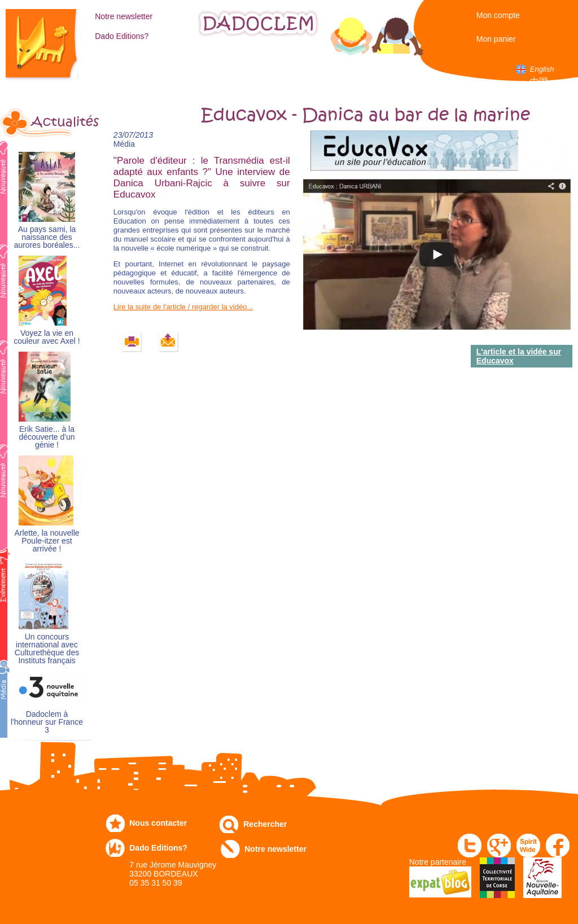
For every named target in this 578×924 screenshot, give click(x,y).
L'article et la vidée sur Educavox (519, 356)
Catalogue (124, 69)
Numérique (335, 69)
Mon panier (496, 39)
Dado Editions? (122, 36)
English (542, 69)
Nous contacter (158, 823)
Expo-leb (220, 73)
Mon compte (498, 15)
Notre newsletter (124, 16)
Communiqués (278, 69)
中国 (539, 82)
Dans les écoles (384, 73)
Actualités (61, 122)
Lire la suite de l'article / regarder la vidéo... (183, 307)
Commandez (176, 69)
